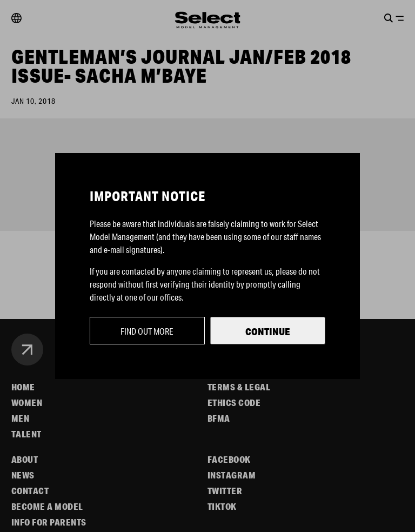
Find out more (147, 331)
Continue (268, 331)
